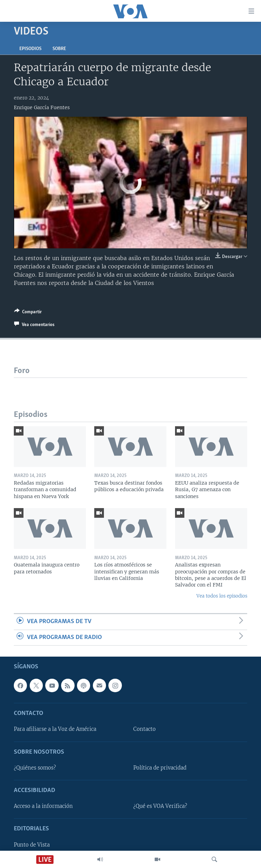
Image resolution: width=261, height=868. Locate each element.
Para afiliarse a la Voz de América (55, 729)
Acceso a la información (43, 806)
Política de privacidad (160, 768)
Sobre (59, 49)
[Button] (28, 313)
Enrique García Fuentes (42, 107)
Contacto (144, 729)
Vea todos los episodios (222, 596)
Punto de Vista (32, 845)
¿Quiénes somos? (35, 768)
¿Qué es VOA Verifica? (160, 806)
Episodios (30, 49)
